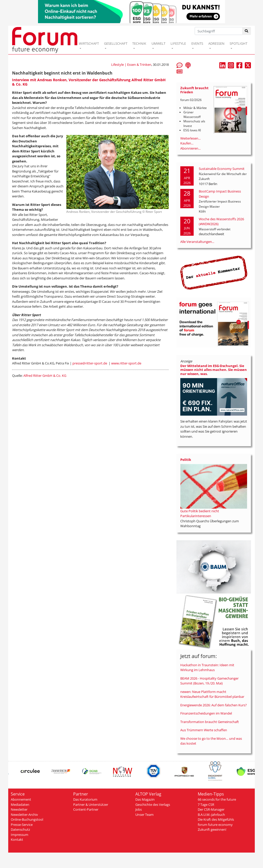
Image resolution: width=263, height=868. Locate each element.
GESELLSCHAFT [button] (116, 43)
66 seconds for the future (217, 799)
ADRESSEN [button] (216, 43)
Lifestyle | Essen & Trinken (131, 65)
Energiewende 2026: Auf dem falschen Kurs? (214, 705)
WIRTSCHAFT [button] (89, 43)
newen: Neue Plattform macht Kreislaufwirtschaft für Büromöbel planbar (212, 694)
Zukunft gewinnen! (212, 829)
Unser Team (144, 815)
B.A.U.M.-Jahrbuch (211, 815)
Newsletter (19, 809)
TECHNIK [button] (139, 43)
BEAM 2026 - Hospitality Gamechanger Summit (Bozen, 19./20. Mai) (209, 681)
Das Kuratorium (85, 799)
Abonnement (21, 799)
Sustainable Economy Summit (222, 169)
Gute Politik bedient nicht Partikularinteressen (200, 514)
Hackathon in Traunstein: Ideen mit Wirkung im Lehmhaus (207, 668)
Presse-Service (22, 825)
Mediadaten (20, 805)
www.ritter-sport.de (126, 363)
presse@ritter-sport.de (90, 363)
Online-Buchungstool (27, 819)
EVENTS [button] (197, 43)
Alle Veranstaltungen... (197, 242)
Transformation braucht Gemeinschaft (210, 722)
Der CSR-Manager (211, 809)
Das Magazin (145, 799)
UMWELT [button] (158, 43)
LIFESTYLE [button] (178, 43)
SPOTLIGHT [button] (238, 43)
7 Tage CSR (206, 805)
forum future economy (215, 825)
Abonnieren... (190, 148)
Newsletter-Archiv (24, 815)
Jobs (139, 809)
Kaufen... (187, 143)
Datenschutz (20, 829)
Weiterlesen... (190, 138)
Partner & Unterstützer (91, 805)
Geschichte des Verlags (153, 805)
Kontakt (17, 839)
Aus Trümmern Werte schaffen (204, 730)
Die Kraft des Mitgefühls (216, 819)
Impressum (20, 835)
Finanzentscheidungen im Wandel (206, 713)
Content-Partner (86, 809)
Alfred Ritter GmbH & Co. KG (45, 376)
